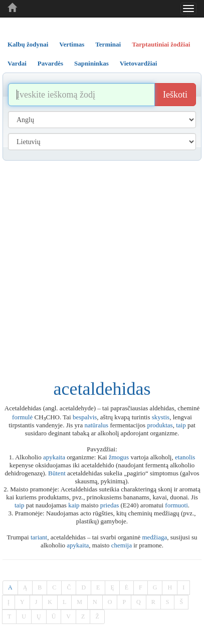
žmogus (119, 457)
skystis (161, 417)
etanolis (185, 457)
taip (181, 425)
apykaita (54, 457)
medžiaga (154, 537)
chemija (122, 545)
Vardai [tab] (17, 63)
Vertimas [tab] (72, 44)
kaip (74, 505)
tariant (39, 537)
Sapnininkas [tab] (91, 63)
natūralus (96, 425)
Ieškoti (175, 95)
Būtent (57, 473)
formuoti (176, 505)
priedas (110, 505)
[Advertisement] (99, 265)
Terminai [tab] (108, 44)
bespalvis (85, 417)
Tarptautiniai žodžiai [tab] (161, 44)
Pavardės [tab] (50, 63)
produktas (160, 425)
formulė (22, 417)
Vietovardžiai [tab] (139, 63)
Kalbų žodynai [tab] (28, 44)
